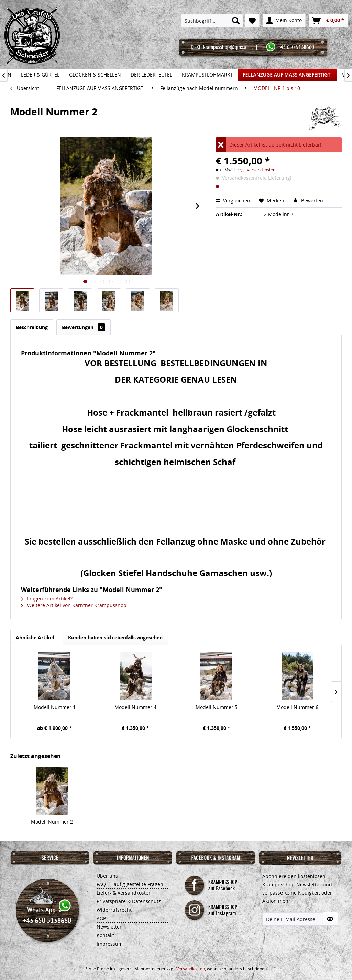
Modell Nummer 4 (135, 707)
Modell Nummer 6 (297, 707)
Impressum (110, 944)
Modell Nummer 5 (217, 707)
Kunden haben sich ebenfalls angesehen (115, 637)
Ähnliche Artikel (35, 637)
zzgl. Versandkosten (256, 170)
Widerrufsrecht (114, 910)
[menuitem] (212, 21)
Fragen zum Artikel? (47, 599)
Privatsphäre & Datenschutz (129, 901)
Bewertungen (84, 327)
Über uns (107, 876)
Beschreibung (32, 327)
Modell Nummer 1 (55, 707)
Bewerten (308, 201)
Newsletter (109, 927)
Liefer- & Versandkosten (124, 893)
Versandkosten (191, 969)
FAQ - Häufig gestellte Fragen (130, 884)
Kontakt (105, 935)
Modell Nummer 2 (52, 822)
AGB (101, 918)
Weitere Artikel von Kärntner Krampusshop (74, 605)
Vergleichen (233, 201)
